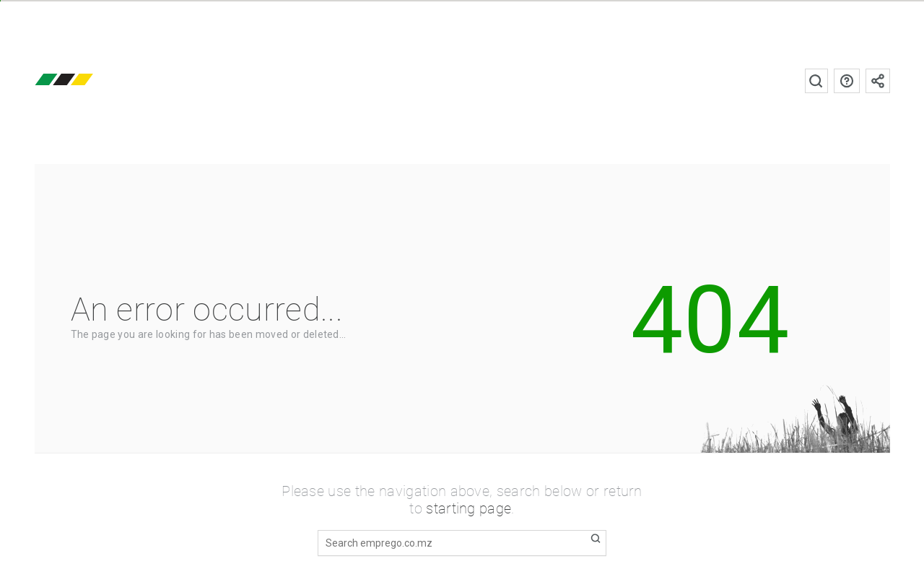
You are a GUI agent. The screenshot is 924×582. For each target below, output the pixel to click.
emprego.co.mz (85, 81)
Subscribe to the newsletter (878, 81)
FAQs (847, 81)
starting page (468, 508)
